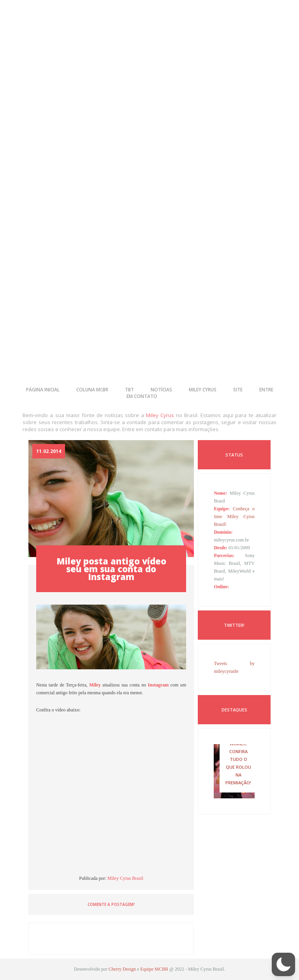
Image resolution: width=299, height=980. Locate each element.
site (238, 390)
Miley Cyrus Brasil (125, 878)
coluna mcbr (92, 390)
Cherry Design (122, 969)
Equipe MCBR (154, 969)
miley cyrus (203, 390)
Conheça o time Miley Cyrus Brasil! (234, 517)
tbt (129, 390)
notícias (161, 390)
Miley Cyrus (160, 415)
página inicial (43, 390)
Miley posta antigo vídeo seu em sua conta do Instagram (111, 569)
